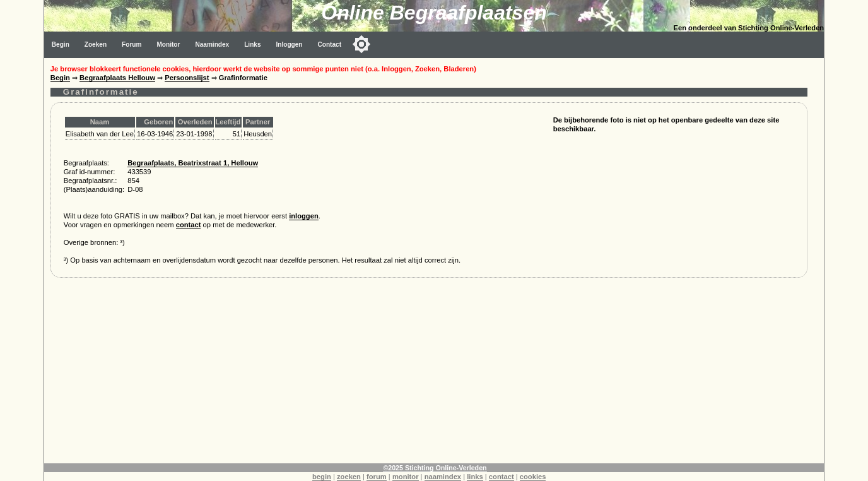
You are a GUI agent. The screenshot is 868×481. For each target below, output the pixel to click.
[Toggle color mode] (361, 44)
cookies (533, 477)
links (475, 477)
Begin (61, 45)
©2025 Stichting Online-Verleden (435, 468)
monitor (406, 477)
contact (189, 225)
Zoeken (96, 45)
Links (252, 45)
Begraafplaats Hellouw (117, 78)
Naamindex (212, 45)
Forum (132, 45)
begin (322, 477)
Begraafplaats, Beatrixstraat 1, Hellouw (193, 163)
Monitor (168, 45)
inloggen (304, 216)
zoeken (349, 477)
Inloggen (290, 45)
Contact (330, 45)
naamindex (443, 477)
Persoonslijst (187, 78)
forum (377, 477)
